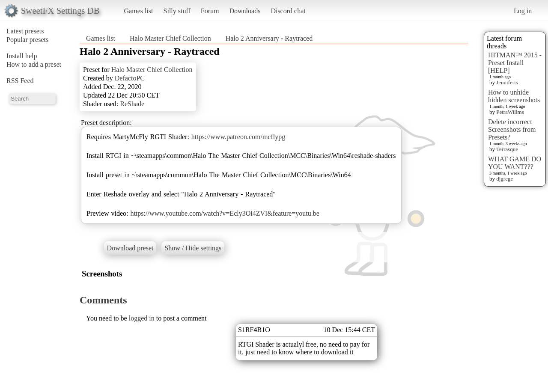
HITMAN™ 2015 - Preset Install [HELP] (515, 63)
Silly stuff (177, 11)
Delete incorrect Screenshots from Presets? (512, 129)
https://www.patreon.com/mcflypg (238, 137)
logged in (142, 318)
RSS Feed (20, 81)
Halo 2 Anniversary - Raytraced (269, 38)
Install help (22, 56)
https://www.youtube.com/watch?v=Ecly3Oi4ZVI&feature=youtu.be (225, 213)
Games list (139, 11)
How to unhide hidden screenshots (514, 96)
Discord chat (288, 11)
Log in (523, 11)
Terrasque (507, 149)
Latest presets (25, 31)
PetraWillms (510, 112)
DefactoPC (130, 78)
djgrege (505, 179)
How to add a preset (34, 64)
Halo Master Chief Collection (170, 38)
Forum (210, 11)
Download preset (130, 248)
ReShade (132, 104)
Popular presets (27, 40)
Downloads (245, 11)
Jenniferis (507, 82)
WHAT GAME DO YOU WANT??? (515, 163)
